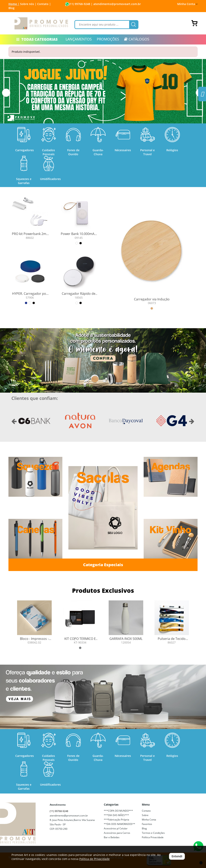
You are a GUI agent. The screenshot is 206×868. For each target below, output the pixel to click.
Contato (146, 811)
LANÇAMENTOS (79, 39)
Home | (14, 4)
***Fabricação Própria (116, 820)
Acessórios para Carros (117, 833)
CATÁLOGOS (137, 39)
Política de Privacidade (94, 859)
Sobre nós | (28, 4)
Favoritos (147, 824)
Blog (11, 8)
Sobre (145, 815)
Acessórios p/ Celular (116, 828)
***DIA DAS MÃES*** (116, 815)
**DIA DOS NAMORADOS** (119, 824)
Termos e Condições (153, 833)
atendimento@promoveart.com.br (69, 816)
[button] (6, 93)
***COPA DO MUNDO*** (118, 811)
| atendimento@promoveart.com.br (115, 4)
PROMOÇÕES (108, 39)
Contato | (44, 4)
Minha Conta (187, 4)
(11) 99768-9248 (80, 4)
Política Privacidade (153, 837)
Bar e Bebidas (112, 837)
